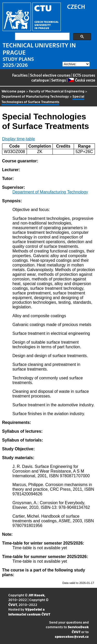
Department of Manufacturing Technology (35, 96)
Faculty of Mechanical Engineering (57, 91)
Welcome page (13, 91)
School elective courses (50, 75)
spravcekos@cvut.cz (72, 636)
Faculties (20, 75)
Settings (59, 80)
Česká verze (82, 80)
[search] (42, 37)
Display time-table (18, 139)
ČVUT (13, 605)
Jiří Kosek (36, 595)
